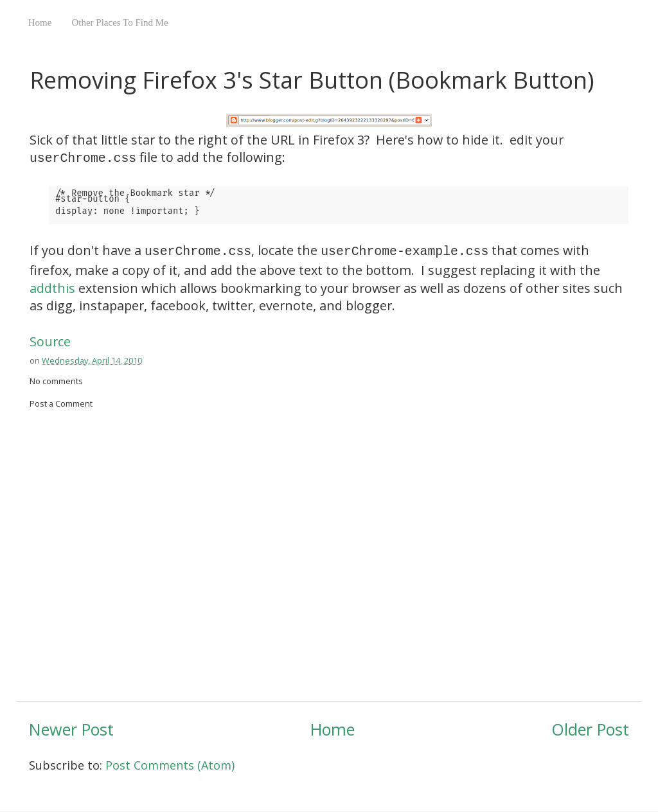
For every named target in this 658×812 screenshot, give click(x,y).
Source (50, 341)
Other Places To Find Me (120, 22)
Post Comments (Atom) (170, 765)
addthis (52, 288)
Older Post (590, 729)
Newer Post (71, 729)
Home (40, 22)
